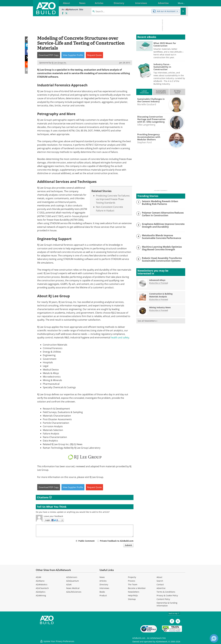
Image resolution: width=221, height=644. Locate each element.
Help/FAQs (133, 595)
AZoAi (69, 584)
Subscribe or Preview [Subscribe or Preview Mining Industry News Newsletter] (159, 310)
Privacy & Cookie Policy (167, 595)
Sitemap (132, 599)
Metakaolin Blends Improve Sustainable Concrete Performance (163, 237)
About (159, 577)
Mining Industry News (160, 307)
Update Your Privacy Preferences (57, 640)
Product (103, 595)
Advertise (161, 588)
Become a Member (137, 588)
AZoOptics (41, 592)
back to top (174, 613)
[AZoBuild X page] (66, 13)
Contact (160, 584)
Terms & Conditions (166, 592)
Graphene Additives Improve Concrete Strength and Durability (163, 225)
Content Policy (163, 599)
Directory (104, 584)
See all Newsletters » (147, 321)
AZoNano (40, 581)
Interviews (104, 588)
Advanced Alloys (157, 280)
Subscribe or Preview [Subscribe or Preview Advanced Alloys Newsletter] (159, 283)
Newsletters (134, 592)
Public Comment (86, 541)
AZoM (38, 577)
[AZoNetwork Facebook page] (63, 13)
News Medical (73, 588)
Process (132, 581)
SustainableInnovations (161, 92)
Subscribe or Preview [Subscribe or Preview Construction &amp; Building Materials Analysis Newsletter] (159, 299)
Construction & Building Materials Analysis (161, 295)
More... (179, 3)
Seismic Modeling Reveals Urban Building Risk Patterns (159, 203)
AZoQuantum (73, 581)
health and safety (120, 337)
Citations (44, 497)
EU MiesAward (177, 92)
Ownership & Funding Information (167, 604)
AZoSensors (72, 577)
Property (132, 577)
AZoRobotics (42, 584)
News (102, 577)
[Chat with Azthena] (214, 638)
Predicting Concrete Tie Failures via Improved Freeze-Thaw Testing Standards (113, 199)
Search (160, 581)
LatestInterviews (144, 92)
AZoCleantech (42, 588)
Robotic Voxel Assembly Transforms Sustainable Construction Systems (161, 259)
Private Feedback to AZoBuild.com (117, 541)
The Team (133, 584)
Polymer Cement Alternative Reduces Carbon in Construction (162, 214)
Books (102, 592)
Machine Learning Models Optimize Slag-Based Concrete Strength (163, 248)
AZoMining (41, 595)
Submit (128, 545)
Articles (103, 581)
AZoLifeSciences (74, 592)
